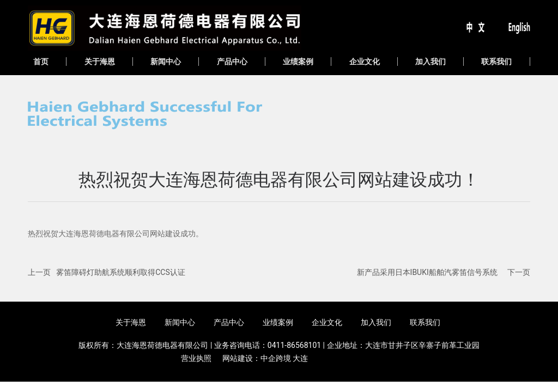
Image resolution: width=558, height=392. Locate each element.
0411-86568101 (294, 345)
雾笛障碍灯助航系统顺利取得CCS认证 (121, 272)
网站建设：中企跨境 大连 (265, 358)
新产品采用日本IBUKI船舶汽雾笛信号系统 (427, 272)
